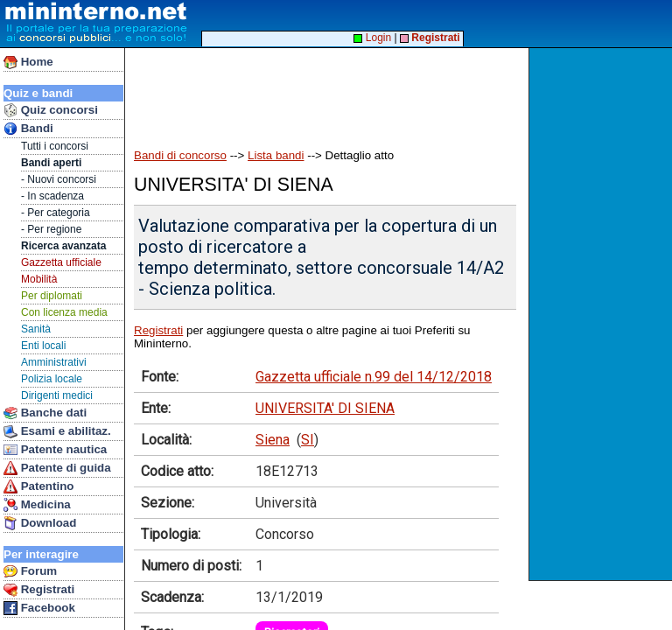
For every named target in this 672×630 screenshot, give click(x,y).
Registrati (39, 590)
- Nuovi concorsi (59, 179)
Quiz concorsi (51, 110)
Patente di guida (57, 468)
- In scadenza (52, 196)
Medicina (37, 505)
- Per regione (51, 229)
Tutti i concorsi (55, 146)
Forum (30, 571)
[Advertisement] (602, 314)
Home (28, 62)
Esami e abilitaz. (57, 431)
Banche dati (45, 413)
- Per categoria (56, 213)
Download (40, 523)
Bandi (28, 129)
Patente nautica (55, 450)
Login (372, 38)
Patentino (38, 486)
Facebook (39, 608)
